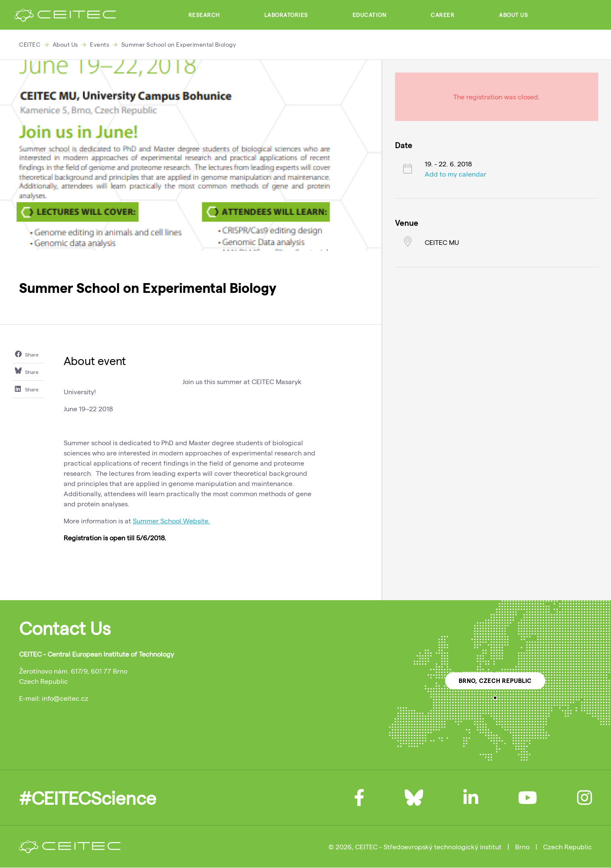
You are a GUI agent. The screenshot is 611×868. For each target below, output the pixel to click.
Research (204, 15)
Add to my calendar (455, 174)
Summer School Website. (171, 521)
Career (443, 15)
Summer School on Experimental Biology (179, 44)
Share (27, 354)
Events (99, 44)
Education (370, 15)
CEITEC (30, 44)
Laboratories (286, 15)
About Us (513, 15)
